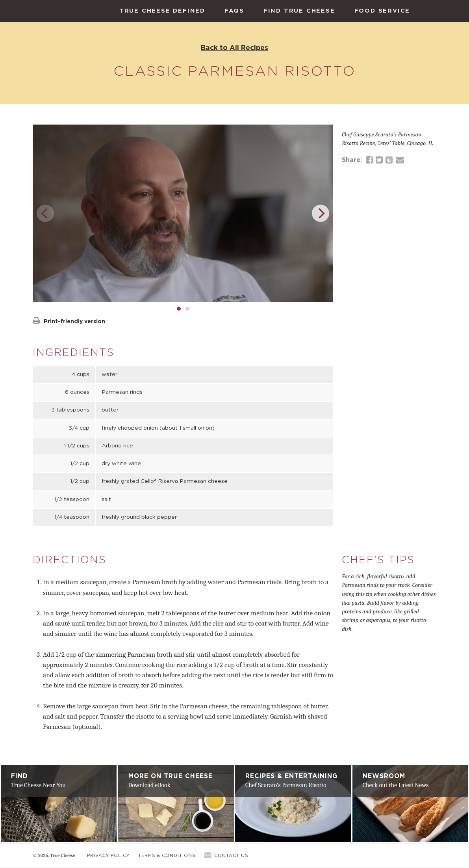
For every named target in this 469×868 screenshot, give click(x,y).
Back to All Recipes (234, 47)
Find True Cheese (299, 10)
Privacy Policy (108, 856)
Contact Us (231, 856)
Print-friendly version (69, 321)
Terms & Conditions (167, 856)
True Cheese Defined (162, 10)
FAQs (234, 10)
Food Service (382, 10)
